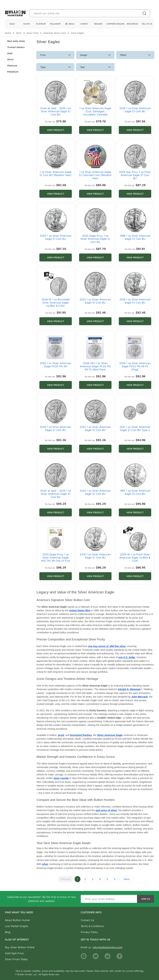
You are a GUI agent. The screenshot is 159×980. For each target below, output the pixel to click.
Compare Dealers (115, 24)
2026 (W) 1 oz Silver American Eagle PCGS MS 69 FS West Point (95, 366)
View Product (56, 130)
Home (8, 33)
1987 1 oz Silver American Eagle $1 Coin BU (135, 492)
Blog (8, 932)
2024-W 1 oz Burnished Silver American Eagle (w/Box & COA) (56, 302)
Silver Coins (33, 33)
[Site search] (145, 13)
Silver (27, 24)
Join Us (146, 899)
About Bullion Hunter (18, 920)
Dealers (98, 24)
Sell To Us (147, 24)
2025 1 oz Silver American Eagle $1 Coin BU (95, 492)
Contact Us (87, 920)
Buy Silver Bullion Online (20, 947)
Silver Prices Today (16, 959)
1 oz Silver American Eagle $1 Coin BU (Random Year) (56, 173)
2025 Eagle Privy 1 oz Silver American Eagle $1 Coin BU (95, 239)
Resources (132, 24)
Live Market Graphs (17, 926)
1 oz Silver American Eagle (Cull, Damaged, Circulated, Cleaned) (95, 111)
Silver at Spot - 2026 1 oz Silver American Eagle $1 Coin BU (56, 111)
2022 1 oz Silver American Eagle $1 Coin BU (95, 428)
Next (127, 879)
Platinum (41, 24)
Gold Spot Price (14, 953)
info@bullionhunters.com (108, 947)
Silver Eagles (77, 33)
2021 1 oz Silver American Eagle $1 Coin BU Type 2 (135, 428)
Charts (84, 24)
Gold (12, 24)
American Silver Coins (55, 33)
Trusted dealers (16, 47)
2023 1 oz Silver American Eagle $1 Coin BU (95, 301)
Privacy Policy (89, 932)
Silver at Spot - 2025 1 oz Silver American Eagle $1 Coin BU (56, 494)
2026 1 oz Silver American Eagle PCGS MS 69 (56, 365)
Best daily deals (16, 41)
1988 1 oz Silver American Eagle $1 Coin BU (135, 237)
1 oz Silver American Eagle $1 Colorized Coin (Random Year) (95, 175)
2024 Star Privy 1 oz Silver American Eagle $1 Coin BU (135, 175)
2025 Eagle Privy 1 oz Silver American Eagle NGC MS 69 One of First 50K (56, 559)
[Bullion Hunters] (15, 13)
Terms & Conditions (92, 926)
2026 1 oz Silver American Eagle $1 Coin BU (135, 110)
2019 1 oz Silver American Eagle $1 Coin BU (95, 556)
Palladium (55, 24)
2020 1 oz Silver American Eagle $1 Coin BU (56, 237)
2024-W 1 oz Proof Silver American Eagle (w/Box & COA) (135, 557)
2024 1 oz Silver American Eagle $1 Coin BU (56, 428)
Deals (70, 24)
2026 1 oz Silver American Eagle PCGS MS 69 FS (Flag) (135, 366)
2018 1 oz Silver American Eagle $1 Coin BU (135, 301)
